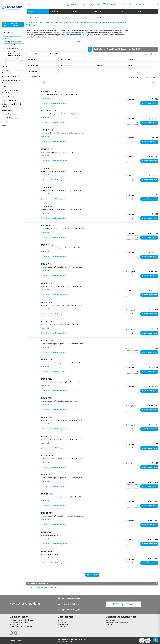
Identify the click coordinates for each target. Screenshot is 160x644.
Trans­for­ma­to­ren (13, 32)
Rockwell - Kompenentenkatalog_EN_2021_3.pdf (46, 588)
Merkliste (45, 103)
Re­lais (13, 86)
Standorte (61, 627)
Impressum (110, 625)
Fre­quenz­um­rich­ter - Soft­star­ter (13, 71)
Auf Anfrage (150, 78)
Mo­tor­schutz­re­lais (10, 45)
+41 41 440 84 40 (83, 639)
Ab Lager (135, 78)
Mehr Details (45, 98)
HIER (138, 49)
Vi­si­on (13, 126)
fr (157, 4)
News (74, 12)
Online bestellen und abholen (19, 622)
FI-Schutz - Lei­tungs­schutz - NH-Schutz (13, 91)
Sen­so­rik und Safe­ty (13, 96)
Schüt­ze (13, 67)
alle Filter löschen (152, 54)
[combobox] (42, 59)
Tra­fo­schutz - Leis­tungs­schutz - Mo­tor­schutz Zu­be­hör (13, 61)
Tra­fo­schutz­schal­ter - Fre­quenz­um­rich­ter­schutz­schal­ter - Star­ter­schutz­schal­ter (14, 54)
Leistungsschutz (68, 33)
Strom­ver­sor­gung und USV (13, 100)
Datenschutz (110, 620)
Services (54, 12)
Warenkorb (149, 103)
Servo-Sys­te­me (13, 122)
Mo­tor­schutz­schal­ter (11, 48)
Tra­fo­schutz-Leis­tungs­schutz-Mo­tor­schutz (13, 37)
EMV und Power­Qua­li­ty (13, 114)
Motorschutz (81, 33)
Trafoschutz (57, 33)
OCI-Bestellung (15, 625)
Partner (97, 12)
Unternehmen (122, 12)
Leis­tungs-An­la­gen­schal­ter (13, 42)
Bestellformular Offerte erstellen (10, 25)
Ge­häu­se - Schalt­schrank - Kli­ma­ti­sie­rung (13, 105)
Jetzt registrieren (124, 604)
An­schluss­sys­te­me (13, 110)
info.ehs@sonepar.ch (65, 641)
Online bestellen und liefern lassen (21, 620)
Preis (154, 82)
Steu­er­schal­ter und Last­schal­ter (13, 81)
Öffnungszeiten (63, 625)
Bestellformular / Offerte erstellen (21, 627)
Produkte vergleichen (59, 103)
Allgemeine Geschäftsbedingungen (117, 622)
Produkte (32, 12)
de (154, 4)
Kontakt (142, 12)
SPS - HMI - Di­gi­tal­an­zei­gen (13, 118)
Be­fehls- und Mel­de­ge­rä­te (13, 76)
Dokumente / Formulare (92, 584)
